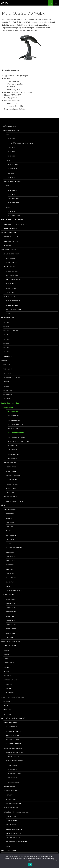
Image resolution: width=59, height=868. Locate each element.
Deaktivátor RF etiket (14, 838)
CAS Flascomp (11, 535)
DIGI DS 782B (10, 565)
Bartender (10, 693)
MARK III (6, 650)
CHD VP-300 (7, 390)
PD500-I (6, 382)
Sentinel (9, 688)
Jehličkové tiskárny (11, 254)
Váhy (3, 505)
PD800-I (6, 386)
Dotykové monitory (9, 233)
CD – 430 (6, 343)
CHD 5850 (11, 152)
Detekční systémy (10, 791)
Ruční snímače (9, 407)
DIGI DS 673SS (10, 522)
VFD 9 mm (7, 365)
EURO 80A (11, 173)
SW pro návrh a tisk (11, 680)
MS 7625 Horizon (12, 484)
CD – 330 (6, 322)
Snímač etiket (11, 825)
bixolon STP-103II (12, 271)
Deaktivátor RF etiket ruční (16, 842)
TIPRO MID (7, 710)
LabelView (7, 676)
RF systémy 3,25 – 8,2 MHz (13, 748)
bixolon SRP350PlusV (14, 279)
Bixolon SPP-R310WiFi (14, 309)
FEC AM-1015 (8, 245)
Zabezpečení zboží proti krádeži (13, 718)
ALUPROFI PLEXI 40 (14, 774)
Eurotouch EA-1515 (11, 237)
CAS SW (8, 531)
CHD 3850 (11, 147)
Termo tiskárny (9, 267)
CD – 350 (6, 326)
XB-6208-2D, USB (14, 454)
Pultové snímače (10, 463)
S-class (6, 671)
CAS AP (8, 586)
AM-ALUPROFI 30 (11, 727)
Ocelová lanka (11, 821)
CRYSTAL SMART (13, 782)
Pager (8, 846)
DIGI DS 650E (10, 552)
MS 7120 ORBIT (11, 471)
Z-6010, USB (10, 492)
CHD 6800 (11, 156)
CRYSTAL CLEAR (13, 778)
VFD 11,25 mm (8, 369)
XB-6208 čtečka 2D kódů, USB (19, 441)
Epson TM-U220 (11, 262)
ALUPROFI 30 (12, 765)
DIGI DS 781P (10, 561)
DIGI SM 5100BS (11, 608)
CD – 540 (6, 348)
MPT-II (8, 314)
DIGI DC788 (10, 527)
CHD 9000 (7, 701)
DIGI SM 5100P (11, 603)
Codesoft (10, 684)
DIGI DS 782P (10, 569)
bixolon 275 (10, 258)
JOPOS (5, 3)
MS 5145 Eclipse (14, 416)
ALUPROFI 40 (12, 769)
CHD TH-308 (10, 292)
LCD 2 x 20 (7, 373)
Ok (30, 865)
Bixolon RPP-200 (12, 305)
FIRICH (6, 705)
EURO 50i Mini (13, 164)
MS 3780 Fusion (11, 467)
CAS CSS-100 (10, 539)
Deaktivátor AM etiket (14, 829)
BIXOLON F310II (11, 284)
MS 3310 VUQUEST (12, 488)
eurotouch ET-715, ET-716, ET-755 (15, 224)
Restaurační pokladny (12, 182)
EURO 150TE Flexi (14, 216)
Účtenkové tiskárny (9, 250)
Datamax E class (10, 646)
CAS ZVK (9, 544)
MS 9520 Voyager (14, 420)
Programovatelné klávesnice (12, 697)
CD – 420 (6, 339)
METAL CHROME (14, 757)
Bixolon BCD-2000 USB (12, 377)
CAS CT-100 (10, 637)
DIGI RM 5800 (10, 620)
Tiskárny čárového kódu (11, 642)
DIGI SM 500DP (11, 629)
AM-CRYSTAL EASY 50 (13, 740)
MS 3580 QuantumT (13, 475)
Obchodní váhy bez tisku (13, 548)
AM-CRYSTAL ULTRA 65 (13, 744)
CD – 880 (6, 352)
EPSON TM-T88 (11, 288)
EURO (8, 160)
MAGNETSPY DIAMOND (14, 803)
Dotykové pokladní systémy (12, 220)
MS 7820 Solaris (12, 480)
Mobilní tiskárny (10, 297)
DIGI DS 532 (10, 573)
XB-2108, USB (13, 450)
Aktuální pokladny (9, 126)
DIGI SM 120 (10, 616)
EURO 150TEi (12, 169)
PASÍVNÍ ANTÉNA (9, 786)
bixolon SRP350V (12, 275)
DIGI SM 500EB (11, 625)
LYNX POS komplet (10, 228)
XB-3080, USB (13, 458)
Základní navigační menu (56, 3)
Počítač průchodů (11, 808)
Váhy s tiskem (9, 595)
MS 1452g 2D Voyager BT (17, 437)
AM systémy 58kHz (10, 723)
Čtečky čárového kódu (10, 403)
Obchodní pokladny (11, 130)
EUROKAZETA (8, 356)
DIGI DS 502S (10, 514)
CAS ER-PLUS (10, 582)
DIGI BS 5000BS (11, 612)
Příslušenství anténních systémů (16, 812)
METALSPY (9, 795)
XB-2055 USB (12, 446)
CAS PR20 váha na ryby (14, 590)
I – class (7, 659)
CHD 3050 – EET (13, 199)
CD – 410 (6, 335)
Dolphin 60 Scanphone (14, 501)
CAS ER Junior (11, 578)
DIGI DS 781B (10, 556)
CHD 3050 (11, 139)
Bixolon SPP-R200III (13, 301)
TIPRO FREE (7, 714)
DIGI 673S (9, 518)
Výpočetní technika (9, 850)
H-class (6, 667)
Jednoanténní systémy (14, 752)
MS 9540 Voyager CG (15, 424)
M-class (6, 654)
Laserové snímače (13, 412)
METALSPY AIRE (11, 799)
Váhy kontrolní (10, 510)
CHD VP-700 (7, 395)
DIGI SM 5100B (11, 599)
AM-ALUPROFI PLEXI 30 (13, 731)
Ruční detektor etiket (14, 833)
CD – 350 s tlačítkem (11, 331)
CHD (7, 135)
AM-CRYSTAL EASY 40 (13, 735)
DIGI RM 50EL (10, 633)
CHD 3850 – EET (13, 203)
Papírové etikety (12, 816)
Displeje (4, 360)
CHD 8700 (7, 399)
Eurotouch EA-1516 (11, 241)
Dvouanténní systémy (14, 761)
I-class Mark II (9, 663)
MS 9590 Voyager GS (15, 429)
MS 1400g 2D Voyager (16, 433)
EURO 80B (11, 177)
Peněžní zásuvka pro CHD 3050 (22, 143)
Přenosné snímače (10, 497)
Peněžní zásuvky (7, 318)
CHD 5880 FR (12, 190)
